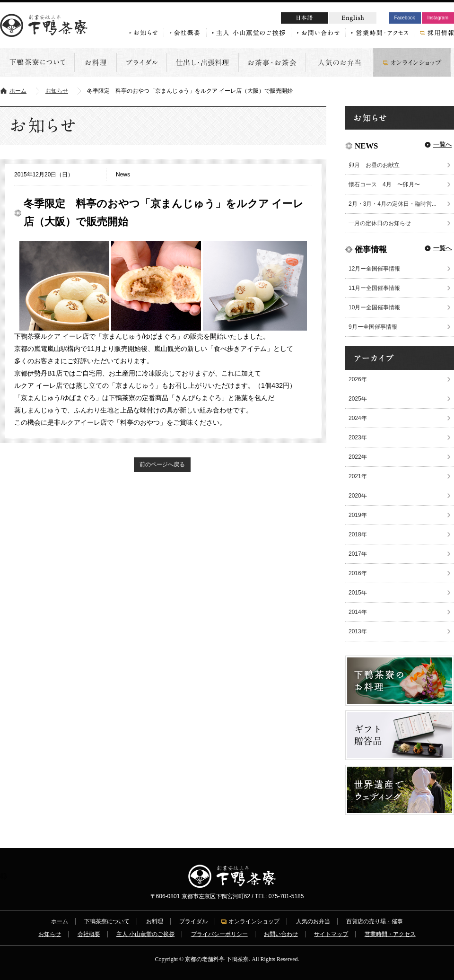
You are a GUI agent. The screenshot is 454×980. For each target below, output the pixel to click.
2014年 (358, 612)
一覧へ (442, 144)
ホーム (18, 91)
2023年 (358, 437)
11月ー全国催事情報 (374, 288)
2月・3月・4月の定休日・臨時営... (393, 204)
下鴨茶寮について (107, 921)
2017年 (358, 554)
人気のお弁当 (313, 921)
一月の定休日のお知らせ (380, 223)
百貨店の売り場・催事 (375, 921)
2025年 (358, 399)
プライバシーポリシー (219, 934)
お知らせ (57, 91)
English (353, 18)
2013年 (358, 631)
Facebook (405, 18)
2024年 (358, 418)
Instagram (438, 18)
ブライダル (193, 921)
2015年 (358, 593)
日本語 (323, 19)
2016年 (358, 573)
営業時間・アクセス (390, 934)
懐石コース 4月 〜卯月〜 (384, 184)
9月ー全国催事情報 (373, 327)
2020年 (358, 496)
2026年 (358, 379)
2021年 (358, 476)
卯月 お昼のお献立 (377, 165)
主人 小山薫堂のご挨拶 (145, 934)
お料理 (155, 921)
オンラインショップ (254, 921)
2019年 (358, 515)
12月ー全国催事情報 (374, 269)
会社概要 (89, 934)
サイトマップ (331, 934)
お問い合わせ (281, 934)
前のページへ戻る (162, 464)
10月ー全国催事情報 (374, 307)
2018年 (358, 534)
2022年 (358, 457)
